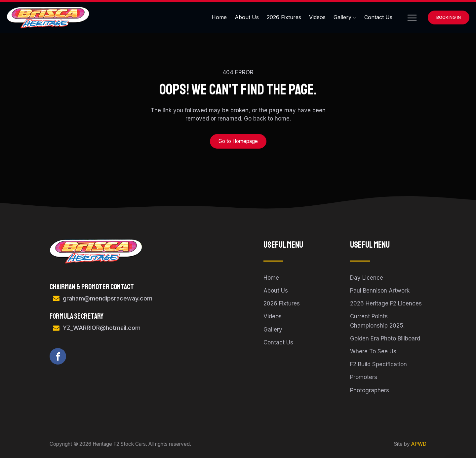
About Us (247, 17)
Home (219, 17)
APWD (419, 444)
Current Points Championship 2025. (377, 321)
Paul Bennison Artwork (380, 291)
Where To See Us (373, 351)
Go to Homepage (238, 141)
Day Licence (367, 278)
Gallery (345, 17)
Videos (317, 17)
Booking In (449, 17)
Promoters (364, 377)
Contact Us (378, 17)
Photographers (370, 390)
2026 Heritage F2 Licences (386, 303)
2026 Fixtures (284, 17)
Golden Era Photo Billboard (385, 338)
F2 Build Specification (378, 364)
